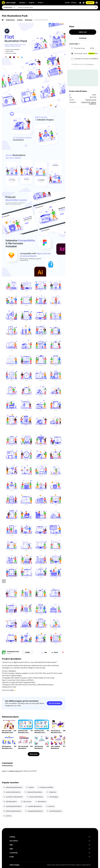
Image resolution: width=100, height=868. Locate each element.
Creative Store (86, 102)
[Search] (96, 7)
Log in (4, 771)
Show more (34, 754)
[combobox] (57, 7)
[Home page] (3, 20)
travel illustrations (54, 811)
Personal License (91, 100)
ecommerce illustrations (13, 797)
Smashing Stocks (13, 652)
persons (50, 806)
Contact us (90, 64)
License (67, 3)
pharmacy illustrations (12, 811)
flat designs (53, 797)
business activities (45, 787)
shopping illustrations (34, 811)
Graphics (93, 102)
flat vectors (26, 802)
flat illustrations (10, 802)
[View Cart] (80, 3)
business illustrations (12, 792)
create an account (15, 771)
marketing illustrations (12, 806)
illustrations (41, 802)
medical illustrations (34, 806)
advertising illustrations (13, 787)
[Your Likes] (84, 3)
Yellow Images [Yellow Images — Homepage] (14, 865)
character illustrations (33, 792)
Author (9, 653)
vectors (7, 816)
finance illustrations (35, 797)
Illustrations (93, 104)
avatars (30, 787)
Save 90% (90, 3)
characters (51, 792)
